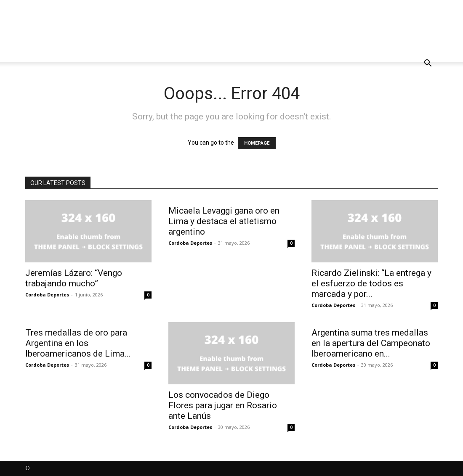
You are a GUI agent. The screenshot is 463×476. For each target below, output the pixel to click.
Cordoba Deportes (47, 295)
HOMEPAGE (257, 143)
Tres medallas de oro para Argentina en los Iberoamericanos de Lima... (78, 343)
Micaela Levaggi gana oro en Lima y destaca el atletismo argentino (224, 221)
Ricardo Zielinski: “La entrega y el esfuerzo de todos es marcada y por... (371, 283)
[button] (428, 64)
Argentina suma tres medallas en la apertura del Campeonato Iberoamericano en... (371, 343)
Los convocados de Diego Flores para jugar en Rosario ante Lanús (223, 405)
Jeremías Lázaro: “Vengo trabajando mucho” (74, 278)
